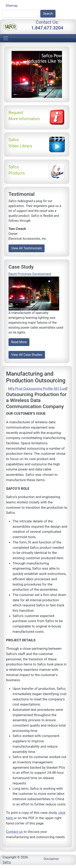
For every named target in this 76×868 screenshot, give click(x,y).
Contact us (14, 832)
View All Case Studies (27, 355)
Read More (19, 342)
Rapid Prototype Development (30, 274)
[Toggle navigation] (6, 38)
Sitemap (12, 6)
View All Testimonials (27, 248)
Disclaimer (51, 859)
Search (48, 14)
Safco (7, 862)
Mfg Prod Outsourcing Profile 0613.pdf (38, 389)
